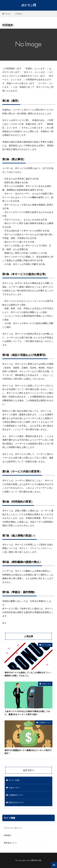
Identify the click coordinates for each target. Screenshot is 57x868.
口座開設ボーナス (45, 722)
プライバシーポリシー (13, 828)
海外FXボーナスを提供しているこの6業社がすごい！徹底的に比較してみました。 (28, 674)
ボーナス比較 (46, 645)
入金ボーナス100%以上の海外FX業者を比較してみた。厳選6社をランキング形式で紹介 (27, 713)
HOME (8, 14)
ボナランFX (28, 5)
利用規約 (19, 14)
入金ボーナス (46, 684)
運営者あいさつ (10, 843)
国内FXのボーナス (16, 802)
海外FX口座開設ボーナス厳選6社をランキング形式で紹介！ (28, 752)
